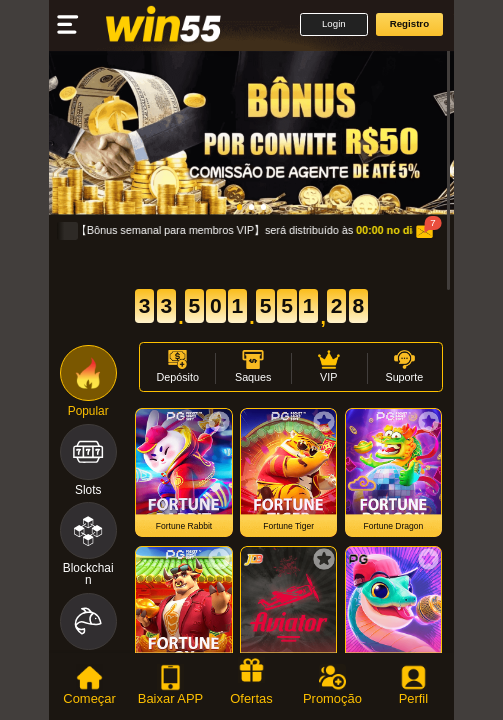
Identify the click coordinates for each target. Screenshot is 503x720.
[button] (333, 24)
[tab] (89, 686)
